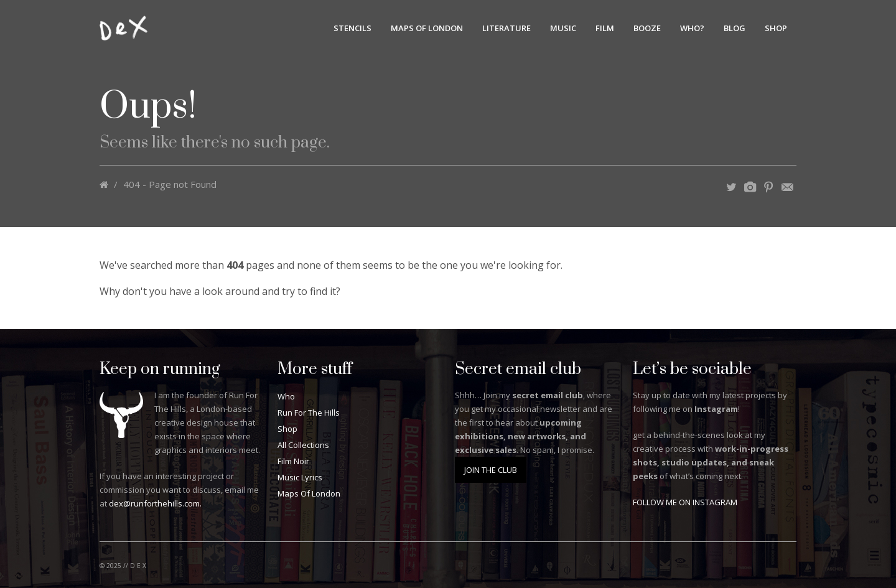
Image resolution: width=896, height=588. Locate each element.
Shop (776, 28)
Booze (647, 28)
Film (605, 28)
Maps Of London (427, 28)
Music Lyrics (300, 477)
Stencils (352, 28)
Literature (506, 28)
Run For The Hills (309, 413)
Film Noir (293, 461)
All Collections (303, 445)
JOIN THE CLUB (491, 470)
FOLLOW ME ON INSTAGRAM (685, 502)
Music (563, 28)
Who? (692, 28)
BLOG (735, 28)
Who (286, 396)
